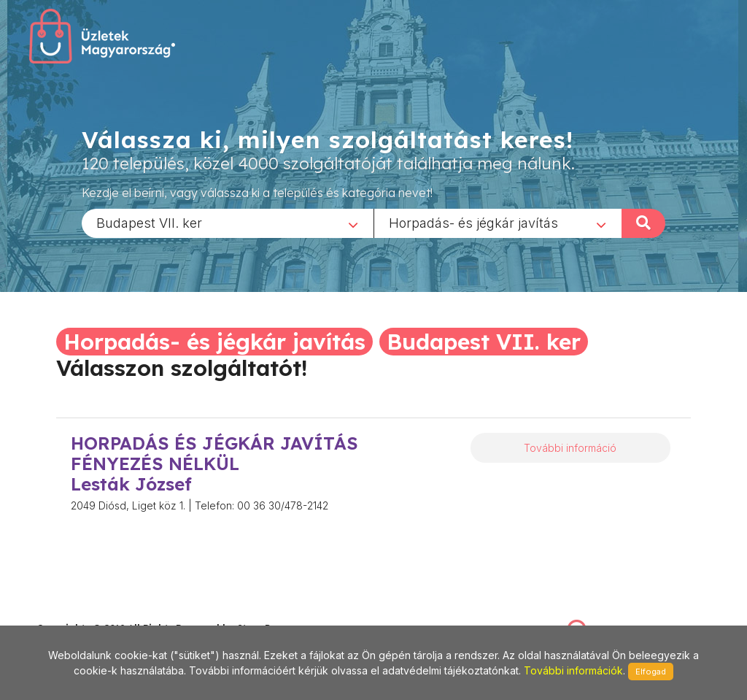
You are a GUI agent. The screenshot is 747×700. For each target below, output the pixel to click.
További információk (573, 670)
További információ (570, 448)
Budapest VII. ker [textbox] (149, 222)
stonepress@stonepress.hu (95, 613)
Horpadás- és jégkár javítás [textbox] (473, 222)
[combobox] (228, 223)
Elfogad (651, 672)
